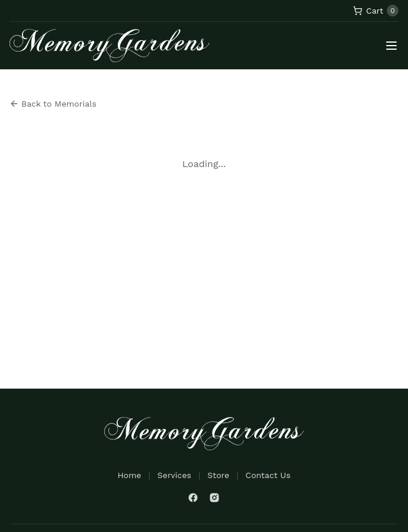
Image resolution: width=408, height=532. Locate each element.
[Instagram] (214, 498)
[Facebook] (193, 498)
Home (129, 475)
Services (174, 475)
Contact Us (268, 475)
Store (218, 475)
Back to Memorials (53, 104)
